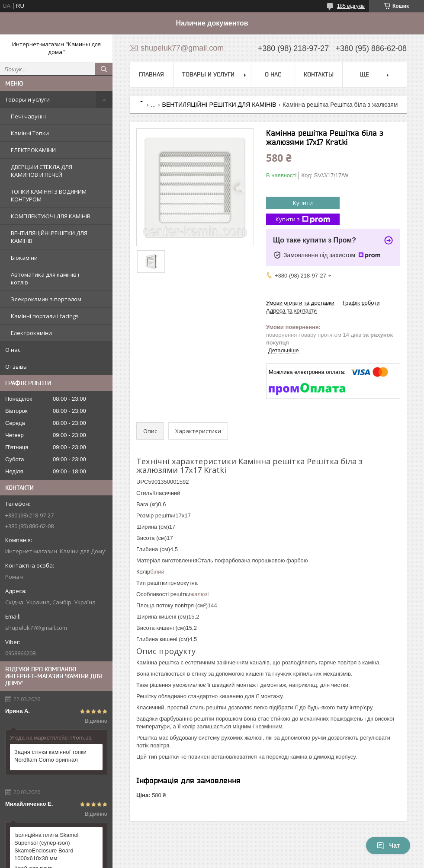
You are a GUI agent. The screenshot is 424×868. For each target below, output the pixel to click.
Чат (388, 846)
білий (157, 572)
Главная (151, 74)
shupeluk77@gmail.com (36, 628)
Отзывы (16, 367)
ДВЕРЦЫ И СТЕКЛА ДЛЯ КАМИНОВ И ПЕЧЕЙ (42, 171)
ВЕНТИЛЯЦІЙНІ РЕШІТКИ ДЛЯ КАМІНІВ (49, 237)
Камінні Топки (30, 133)
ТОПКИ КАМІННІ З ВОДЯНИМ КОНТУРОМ (49, 195)
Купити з (303, 219)
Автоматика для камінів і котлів (45, 278)
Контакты (319, 74)
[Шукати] (104, 69)
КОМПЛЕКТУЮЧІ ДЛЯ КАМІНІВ (51, 216)
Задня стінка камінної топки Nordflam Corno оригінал (50, 756)
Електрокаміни (31, 333)
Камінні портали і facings (45, 316)
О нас (13, 350)
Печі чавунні (28, 116)
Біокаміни (24, 258)
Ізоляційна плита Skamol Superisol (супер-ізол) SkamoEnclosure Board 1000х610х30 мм (47, 847)
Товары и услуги (27, 99)
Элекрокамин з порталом (46, 299)
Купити (303, 203)
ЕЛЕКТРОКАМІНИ (33, 150)
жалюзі (199, 594)
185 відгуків (351, 6)
